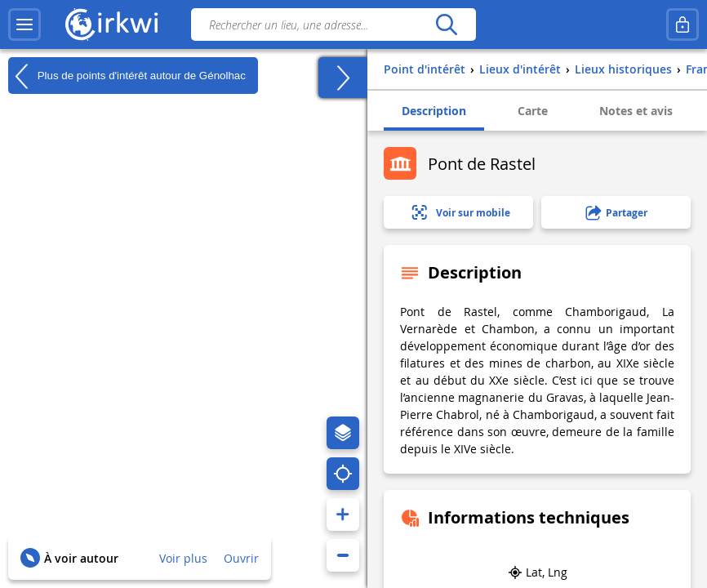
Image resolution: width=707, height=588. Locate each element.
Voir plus (183, 558)
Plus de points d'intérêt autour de (127, 76)
